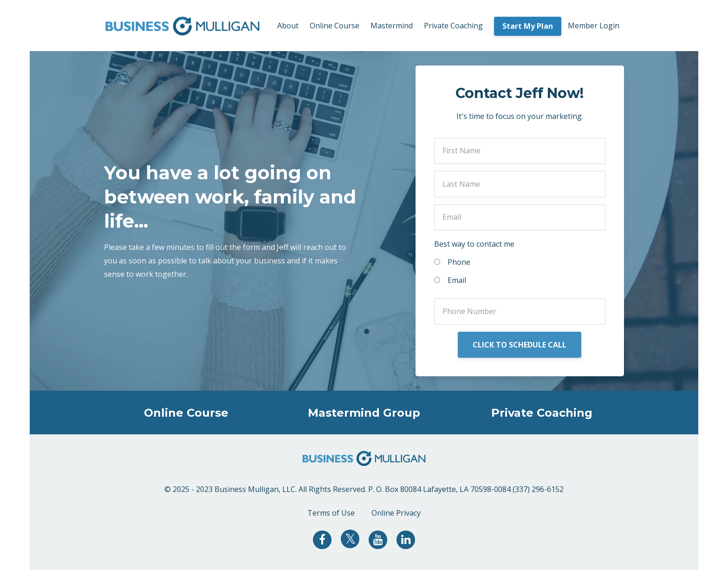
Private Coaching (453, 26)
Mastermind (392, 26)
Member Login (594, 26)
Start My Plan (528, 26)
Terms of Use (331, 513)
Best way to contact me (474, 244)
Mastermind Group (364, 413)
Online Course (335, 26)
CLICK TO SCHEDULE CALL (520, 345)
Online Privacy (396, 513)
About (288, 26)
